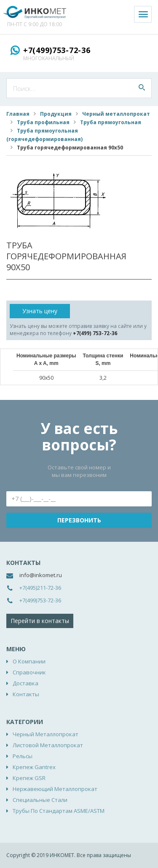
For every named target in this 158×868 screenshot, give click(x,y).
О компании (29, 661)
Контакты (26, 694)
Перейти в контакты (40, 621)
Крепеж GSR (29, 778)
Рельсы (23, 756)
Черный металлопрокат (116, 114)
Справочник (29, 672)
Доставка (25, 683)
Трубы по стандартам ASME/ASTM (59, 811)
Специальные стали (40, 800)
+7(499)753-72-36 (57, 50)
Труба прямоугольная (111, 122)
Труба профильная (43, 122)
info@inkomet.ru (41, 575)
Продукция (56, 114)
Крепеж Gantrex (34, 767)
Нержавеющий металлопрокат (55, 789)
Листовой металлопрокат (48, 745)
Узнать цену (40, 311)
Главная (18, 114)
